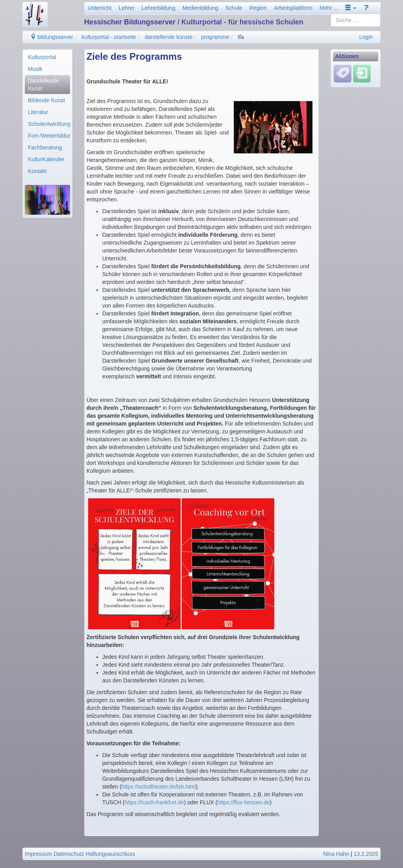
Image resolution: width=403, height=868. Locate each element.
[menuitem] (47, 57)
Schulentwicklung (49, 124)
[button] (351, 8)
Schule (234, 8)
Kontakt (37, 171)
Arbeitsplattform (293, 8)
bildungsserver (52, 37)
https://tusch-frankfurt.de (154, 802)
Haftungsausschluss (110, 854)
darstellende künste (169, 37)
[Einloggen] (362, 74)
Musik (35, 69)
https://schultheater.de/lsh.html (159, 787)
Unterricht (100, 8)
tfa (241, 37)
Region (258, 8)
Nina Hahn (336, 854)
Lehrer (126, 8)
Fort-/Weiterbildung (49, 136)
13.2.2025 (366, 854)
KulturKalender (46, 159)
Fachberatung (45, 147)
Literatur (38, 112)
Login (366, 37)
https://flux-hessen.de (243, 802)
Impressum (38, 854)
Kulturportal (42, 57)
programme (215, 37)
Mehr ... (329, 8)
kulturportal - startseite (109, 37)
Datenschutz (69, 854)
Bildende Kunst (46, 100)
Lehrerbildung (159, 8)
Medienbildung (200, 8)
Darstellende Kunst (43, 85)
